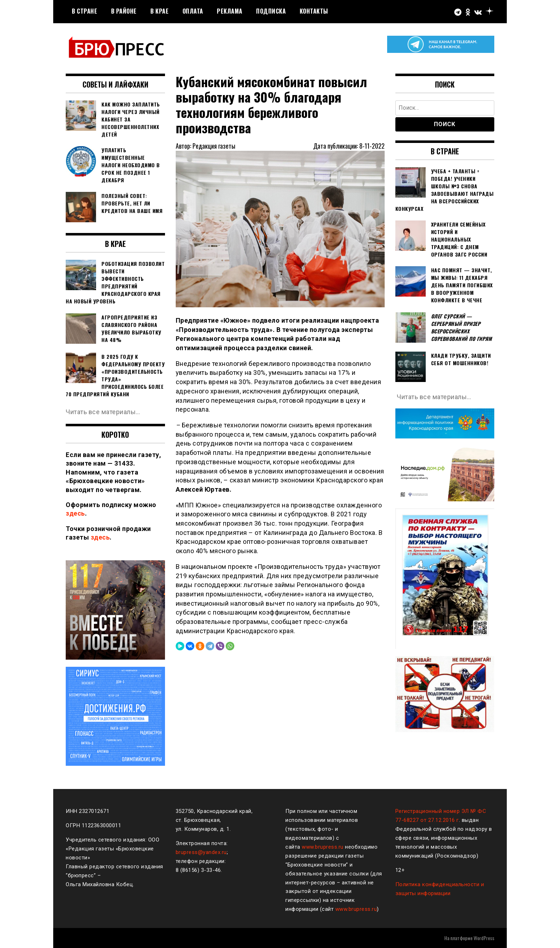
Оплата (193, 11)
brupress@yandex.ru (201, 852)
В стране (84, 11)
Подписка (271, 11)
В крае (159, 11)
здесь (75, 513)
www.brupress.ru (323, 847)
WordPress (484, 938)
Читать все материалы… (103, 412)
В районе (124, 11)
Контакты (314, 11)
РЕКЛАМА (230, 11)
